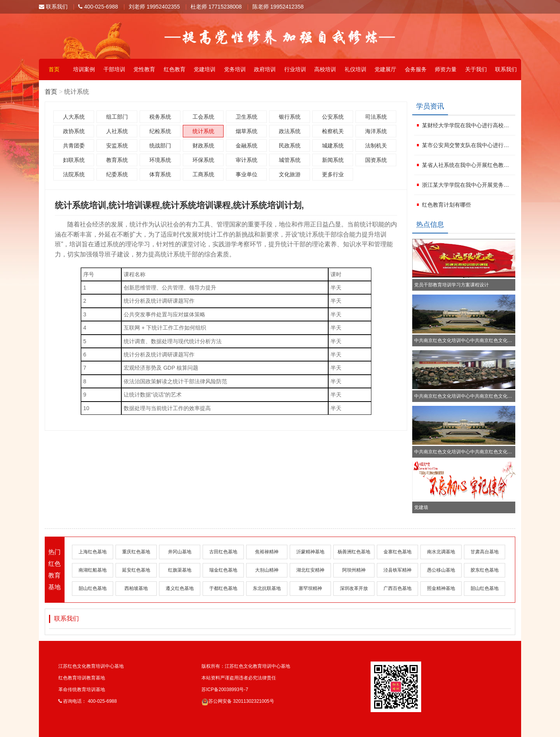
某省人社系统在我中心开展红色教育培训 (468, 165)
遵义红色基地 (180, 588)
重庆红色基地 (136, 552)
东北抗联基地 (267, 588)
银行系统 (290, 117)
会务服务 (416, 69)
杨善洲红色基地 (354, 552)
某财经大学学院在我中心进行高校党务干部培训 (468, 125)
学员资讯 (430, 106)
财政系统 (203, 146)
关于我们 (476, 69)
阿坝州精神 (354, 570)
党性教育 (144, 69)
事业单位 (247, 174)
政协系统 (74, 131)
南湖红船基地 (93, 570)
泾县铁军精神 (397, 570)
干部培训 (114, 69)
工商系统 (203, 174)
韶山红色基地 (93, 588)
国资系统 (376, 160)
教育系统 (117, 160)
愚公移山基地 (441, 570)
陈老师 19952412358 (278, 7)
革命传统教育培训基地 (82, 690)
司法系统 (376, 117)
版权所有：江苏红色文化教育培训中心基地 (246, 666)
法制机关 (376, 146)
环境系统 (160, 160)
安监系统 (117, 146)
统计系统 (203, 131)
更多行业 (333, 174)
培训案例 (84, 69)
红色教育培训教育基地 (82, 678)
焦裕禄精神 (267, 552)
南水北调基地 (441, 552)
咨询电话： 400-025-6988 (87, 701)
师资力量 (446, 69)
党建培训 (205, 69)
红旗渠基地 (180, 570)
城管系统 (290, 160)
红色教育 (175, 69)
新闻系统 (333, 160)
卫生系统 (247, 117)
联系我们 (53, 7)
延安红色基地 (136, 570)
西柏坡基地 (136, 588)
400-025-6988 (98, 7)
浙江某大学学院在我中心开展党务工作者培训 (468, 185)
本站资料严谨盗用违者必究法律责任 (239, 678)
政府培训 (265, 69)
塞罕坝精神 (310, 588)
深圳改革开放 (354, 588)
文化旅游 (290, 174)
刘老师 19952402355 (154, 7)
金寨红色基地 (397, 552)
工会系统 (203, 117)
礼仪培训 (355, 69)
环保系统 (203, 160)
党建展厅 (385, 69)
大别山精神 (267, 570)
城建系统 (333, 146)
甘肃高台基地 (485, 552)
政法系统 (290, 131)
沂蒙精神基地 (310, 552)
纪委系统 (117, 174)
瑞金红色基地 (223, 570)
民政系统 (290, 146)
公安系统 (333, 117)
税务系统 (160, 117)
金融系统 (247, 146)
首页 (54, 69)
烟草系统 (247, 131)
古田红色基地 (223, 552)
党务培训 (235, 69)
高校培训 (325, 69)
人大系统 (74, 117)
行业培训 (295, 69)
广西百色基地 (397, 588)
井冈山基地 (180, 552)
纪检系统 (160, 131)
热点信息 (430, 225)
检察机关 (333, 131)
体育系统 (160, 174)
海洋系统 (376, 131)
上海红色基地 (93, 552)
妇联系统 (74, 160)
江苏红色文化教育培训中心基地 (91, 666)
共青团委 (74, 146)
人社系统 (117, 131)
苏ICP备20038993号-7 (225, 690)
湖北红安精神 (310, 570)
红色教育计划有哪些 (446, 205)
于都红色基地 (223, 588)
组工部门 (117, 117)
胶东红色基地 (485, 570)
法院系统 (74, 174)
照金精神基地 (441, 588)
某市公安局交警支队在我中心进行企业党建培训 (468, 145)
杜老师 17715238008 (216, 7)
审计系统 (247, 160)
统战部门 (160, 146)
